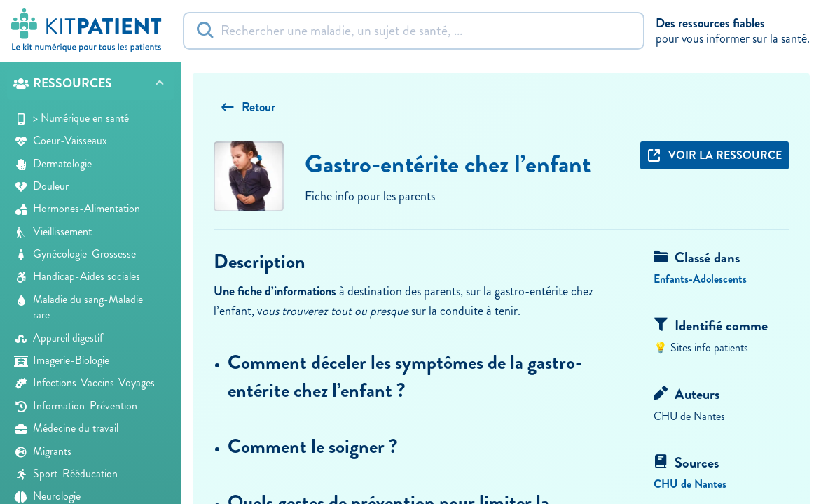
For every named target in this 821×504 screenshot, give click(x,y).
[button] (91, 84)
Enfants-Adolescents (700, 279)
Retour (248, 107)
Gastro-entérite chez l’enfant (448, 164)
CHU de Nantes (690, 484)
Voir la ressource (715, 155)
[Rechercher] (414, 31)
